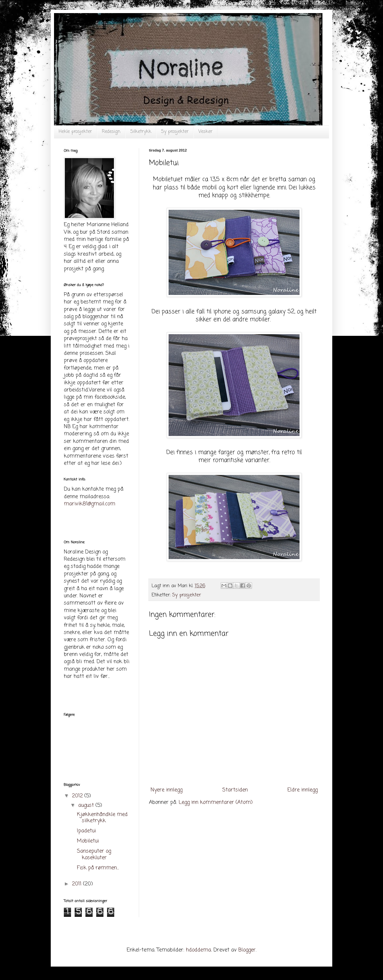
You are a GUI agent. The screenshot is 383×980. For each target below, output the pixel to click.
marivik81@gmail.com (90, 504)
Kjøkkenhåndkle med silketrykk (102, 818)
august (87, 806)
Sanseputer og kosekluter (94, 854)
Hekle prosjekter (75, 132)
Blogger (247, 950)
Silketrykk (141, 132)
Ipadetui (86, 831)
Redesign (111, 132)
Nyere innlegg (166, 790)
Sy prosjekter (175, 132)
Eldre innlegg (302, 790)
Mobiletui (88, 841)
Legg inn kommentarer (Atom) (216, 803)
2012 (78, 796)
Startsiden (235, 790)
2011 (78, 884)
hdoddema (199, 950)
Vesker (205, 132)
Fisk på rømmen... (98, 868)
